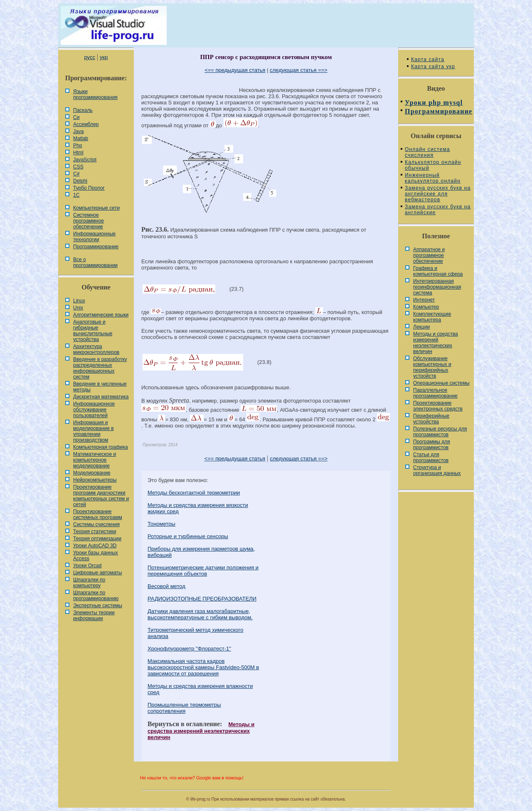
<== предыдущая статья (235, 70)
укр (104, 57)
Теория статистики (95, 532)
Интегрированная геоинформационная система (437, 287)
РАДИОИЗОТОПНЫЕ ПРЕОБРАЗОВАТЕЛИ (202, 599)
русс (89, 57)
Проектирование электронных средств (438, 406)
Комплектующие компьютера (432, 317)
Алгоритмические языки (101, 315)
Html (78, 153)
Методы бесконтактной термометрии (194, 493)
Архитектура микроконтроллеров (96, 349)
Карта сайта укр (433, 67)
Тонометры (161, 524)
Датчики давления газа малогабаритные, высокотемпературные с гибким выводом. (200, 614)
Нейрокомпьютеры (95, 480)
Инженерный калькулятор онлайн (433, 178)
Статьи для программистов (431, 457)
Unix (78, 308)
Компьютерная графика (101, 447)
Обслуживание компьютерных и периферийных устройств (432, 367)
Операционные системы (441, 383)
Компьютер (426, 307)
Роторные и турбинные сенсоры (188, 536)
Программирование (96, 247)
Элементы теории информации (94, 616)
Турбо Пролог (89, 188)
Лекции (421, 327)
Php (78, 146)
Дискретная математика (101, 397)
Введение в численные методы (100, 387)
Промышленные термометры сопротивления (184, 708)
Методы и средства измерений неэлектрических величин (201, 731)
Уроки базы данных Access (96, 556)
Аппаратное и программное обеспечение (429, 255)
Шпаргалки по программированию (96, 596)
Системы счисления (96, 524)
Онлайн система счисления (427, 152)
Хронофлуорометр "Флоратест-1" (189, 649)
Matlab (81, 138)
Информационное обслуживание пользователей (94, 410)
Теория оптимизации (97, 539)
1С (76, 195)
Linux (79, 301)
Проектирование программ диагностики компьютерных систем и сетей (101, 496)
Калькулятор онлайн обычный (433, 165)
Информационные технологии (94, 237)
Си (76, 117)
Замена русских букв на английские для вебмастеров (438, 194)
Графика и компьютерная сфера (438, 271)
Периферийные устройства (431, 419)
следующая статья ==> (299, 70)
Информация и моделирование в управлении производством (94, 431)
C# (76, 174)
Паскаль (83, 110)
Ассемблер (86, 124)
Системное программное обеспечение (89, 221)
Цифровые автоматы (97, 573)
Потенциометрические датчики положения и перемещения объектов (203, 571)
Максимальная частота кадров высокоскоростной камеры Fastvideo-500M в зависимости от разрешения (203, 667)
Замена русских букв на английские (438, 210)
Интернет (424, 300)
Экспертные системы (98, 606)
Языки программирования (95, 94)
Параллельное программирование (435, 393)
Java (78, 131)
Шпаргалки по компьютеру (89, 583)
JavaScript (85, 160)
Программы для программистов (432, 445)
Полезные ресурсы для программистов (440, 432)
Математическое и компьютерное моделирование (95, 460)
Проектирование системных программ (98, 514)
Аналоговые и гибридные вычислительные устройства (93, 331)
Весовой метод (166, 586)
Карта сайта (428, 59)
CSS (78, 167)
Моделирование (92, 473)
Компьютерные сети (96, 208)
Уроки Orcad (87, 566)
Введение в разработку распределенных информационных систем (100, 368)
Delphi (80, 181)
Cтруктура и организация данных (437, 470)
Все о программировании (95, 262)
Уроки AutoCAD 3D (95, 546)
